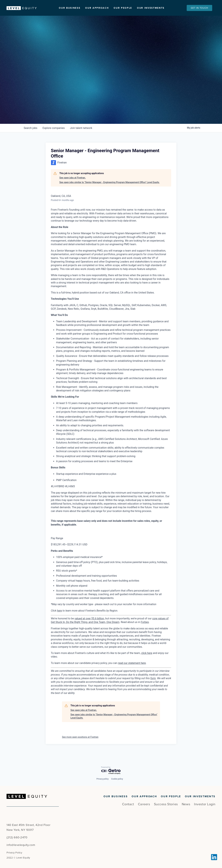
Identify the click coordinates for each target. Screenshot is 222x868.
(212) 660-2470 (17, 837)
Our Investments (151, 8)
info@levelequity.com (21, 845)
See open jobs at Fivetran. (73, 185)
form (153, 685)
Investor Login (205, 804)
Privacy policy (102, 779)
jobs (30, 135)
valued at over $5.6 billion (89, 625)
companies (54, 135)
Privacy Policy (14, 853)
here (60, 617)
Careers (144, 804)
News (186, 804)
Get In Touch (199, 8)
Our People (123, 8)
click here (147, 660)
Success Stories (166, 804)
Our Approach (97, 8)
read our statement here (132, 670)
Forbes (145, 629)
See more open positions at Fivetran (80, 744)
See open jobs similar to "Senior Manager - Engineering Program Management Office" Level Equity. (109, 189)
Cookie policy (117, 779)
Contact (128, 804)
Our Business (70, 8)
